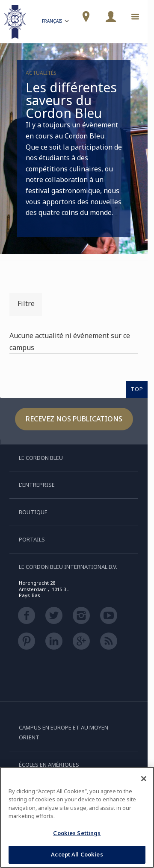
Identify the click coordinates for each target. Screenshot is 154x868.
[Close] (144, 779)
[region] (77, 817)
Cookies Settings (77, 833)
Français (56, 22)
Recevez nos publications (74, 419)
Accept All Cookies (77, 854)
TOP (137, 389)
